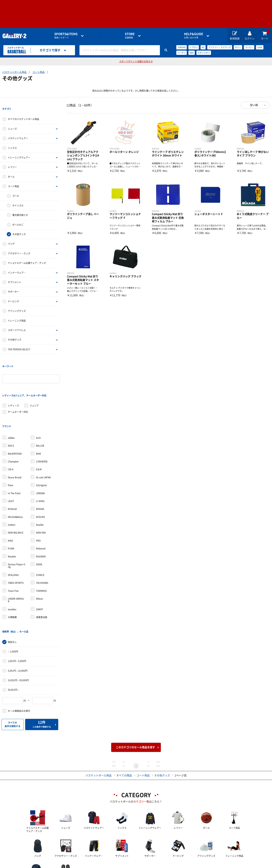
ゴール (16, 188)
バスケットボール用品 (14, 72)
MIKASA (40, 479)
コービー (249, 47)
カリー (238, 47)
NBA (192, 53)
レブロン (194, 47)
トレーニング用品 (17, 313)
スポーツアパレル (17, 322)
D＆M (39, 439)
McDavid (12, 479)
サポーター (13, 284)
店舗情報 (130, 36)
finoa (10, 455)
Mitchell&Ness (15, 487)
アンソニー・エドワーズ (220, 47)
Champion (13, 431)
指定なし (12, 604)
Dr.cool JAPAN (43, 447)
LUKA (260, 47)
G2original (41, 455)
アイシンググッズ (17, 303)
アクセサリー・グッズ (19, 246)
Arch (38, 407)
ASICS (11, 415)
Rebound (41, 518)
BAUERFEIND (15, 423)
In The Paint (14, 463)
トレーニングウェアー (19, 150)
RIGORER (41, 526)
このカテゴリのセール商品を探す (135, 709)
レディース (13, 383)
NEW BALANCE (16, 502)
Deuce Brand (15, 447)
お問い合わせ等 (194, 36)
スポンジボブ (204, 53)
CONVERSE (42, 431)
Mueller (40, 494)
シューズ (12, 121)
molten (12, 494)
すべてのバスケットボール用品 (24, 112)
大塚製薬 (12, 587)
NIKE (10, 510)
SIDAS (39, 534)
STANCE (40, 545)
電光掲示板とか (20, 207)
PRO (38, 510)
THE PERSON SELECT (19, 342)
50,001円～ (14, 652)
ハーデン (182, 53)
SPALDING (13, 545)
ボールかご (18, 217)
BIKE (39, 423)
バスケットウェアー (18, 131)
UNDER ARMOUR (16, 570)
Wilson (39, 568)
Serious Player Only (17, 535)
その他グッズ (19, 227)
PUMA (11, 518)
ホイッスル (18, 198)
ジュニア (34, 383)
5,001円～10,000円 (18, 633)
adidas (11, 407)
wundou (12, 579)
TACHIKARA (42, 552)
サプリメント (15, 275)
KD (203, 47)
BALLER (40, 415)
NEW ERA (41, 502)
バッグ (11, 236)
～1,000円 (13, 613)
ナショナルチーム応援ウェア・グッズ (27, 255)
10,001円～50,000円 (18, 642)
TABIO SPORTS (16, 552)
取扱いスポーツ (66, 36)
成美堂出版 (42, 587)
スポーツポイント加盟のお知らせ (136, 61)
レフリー (12, 160)
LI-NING (40, 471)
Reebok (12, 526)
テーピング (13, 294)
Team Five (13, 560)
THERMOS (41, 560)
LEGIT (11, 471)
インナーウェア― (17, 265)
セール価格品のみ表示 (19, 673)
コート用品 (39, 72)
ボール (11, 169)
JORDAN (182, 47)
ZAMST (40, 579)
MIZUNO (40, 487)
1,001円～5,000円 (17, 623)
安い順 (254, 105)
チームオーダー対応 (18, 389)
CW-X (11, 439)
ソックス (12, 140)
